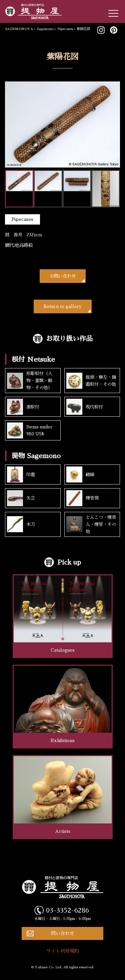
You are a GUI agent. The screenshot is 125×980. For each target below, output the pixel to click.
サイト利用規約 (63, 951)
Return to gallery (63, 306)
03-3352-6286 (67, 910)
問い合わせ (63, 933)
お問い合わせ (63, 276)
